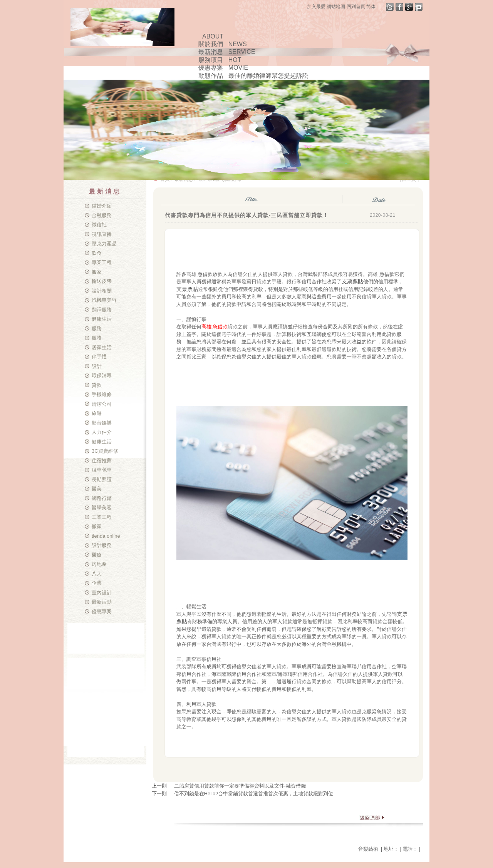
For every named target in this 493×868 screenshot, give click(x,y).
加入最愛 (316, 7)
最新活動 (102, 602)
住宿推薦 (102, 461)
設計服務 (102, 545)
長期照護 (102, 479)
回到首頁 (356, 7)
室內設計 (102, 593)
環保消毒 (102, 375)
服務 (97, 329)
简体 (371, 7)
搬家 (97, 272)
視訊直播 (102, 234)
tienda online (106, 536)
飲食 (97, 253)
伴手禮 (99, 357)
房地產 (99, 564)
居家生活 (102, 347)
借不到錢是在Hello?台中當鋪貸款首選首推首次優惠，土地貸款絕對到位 (254, 794)
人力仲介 (102, 432)
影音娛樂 (102, 423)
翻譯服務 (102, 310)
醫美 (97, 489)
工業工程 (102, 517)
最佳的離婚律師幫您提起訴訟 (268, 76)
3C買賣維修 (105, 451)
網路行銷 (102, 498)
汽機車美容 (104, 300)
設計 (97, 366)
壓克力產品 (104, 243)
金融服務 (102, 215)
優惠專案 (102, 611)
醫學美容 (102, 508)
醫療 (97, 555)
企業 (97, 583)
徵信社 (99, 225)
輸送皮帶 (102, 281)
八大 (97, 574)
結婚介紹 (102, 206)
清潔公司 (102, 404)
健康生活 (102, 319)
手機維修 (102, 394)
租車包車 (102, 470)
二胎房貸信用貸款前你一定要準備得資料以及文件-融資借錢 (240, 786)
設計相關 (102, 291)
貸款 (97, 385)
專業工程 (102, 262)
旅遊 (97, 413)
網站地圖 (336, 7)
